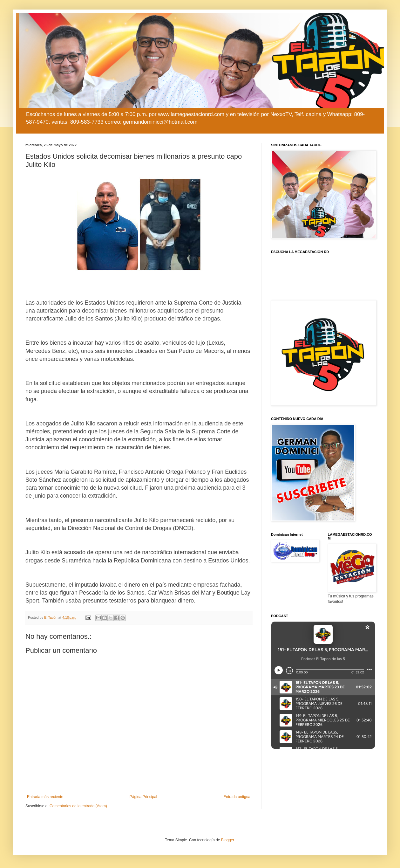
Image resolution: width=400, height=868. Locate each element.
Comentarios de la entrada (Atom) (78, 806)
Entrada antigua (237, 797)
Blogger (228, 840)
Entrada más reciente (45, 797)
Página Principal (143, 797)
